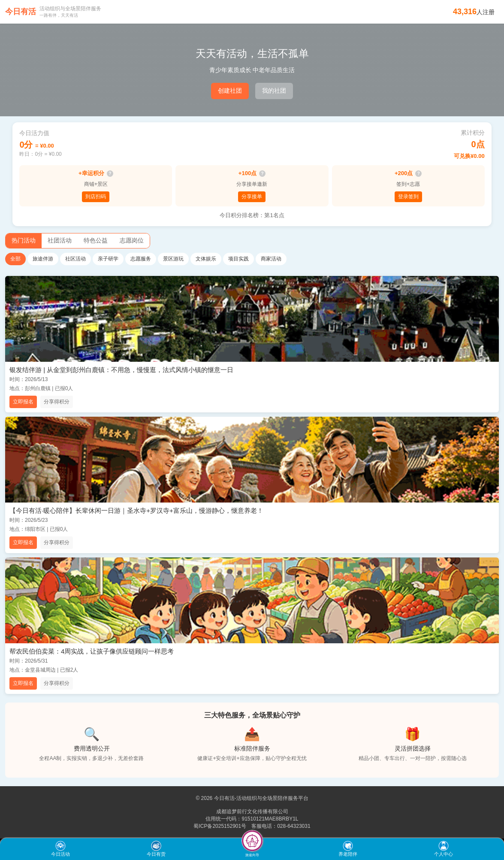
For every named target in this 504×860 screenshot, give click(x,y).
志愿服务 (141, 259)
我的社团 (274, 91)
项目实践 (238, 259)
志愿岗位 (132, 240)
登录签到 (408, 197)
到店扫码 (96, 197)
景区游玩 (173, 259)
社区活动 (75, 259)
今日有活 (21, 12)
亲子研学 (108, 259)
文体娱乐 (206, 259)
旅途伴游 (43, 259)
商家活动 (271, 259)
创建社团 (230, 91)
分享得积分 (57, 402)
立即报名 (23, 402)
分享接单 (252, 197)
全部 (15, 259)
